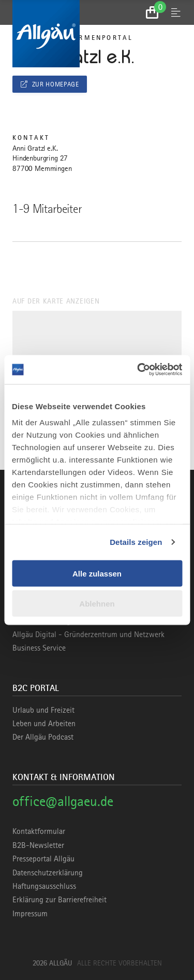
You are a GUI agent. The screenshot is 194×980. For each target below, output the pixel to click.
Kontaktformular (39, 831)
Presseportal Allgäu (43, 859)
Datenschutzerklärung (48, 873)
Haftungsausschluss (44, 886)
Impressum (30, 914)
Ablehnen (97, 604)
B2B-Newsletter (38, 845)
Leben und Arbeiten (44, 724)
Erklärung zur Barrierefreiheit (59, 900)
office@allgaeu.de (63, 801)
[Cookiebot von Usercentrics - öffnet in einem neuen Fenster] (138, 370)
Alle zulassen (97, 573)
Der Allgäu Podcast (43, 737)
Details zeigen (136, 542)
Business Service (39, 648)
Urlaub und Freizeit (43, 710)
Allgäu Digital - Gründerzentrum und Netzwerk (88, 635)
